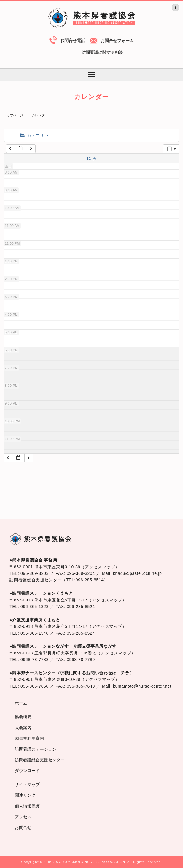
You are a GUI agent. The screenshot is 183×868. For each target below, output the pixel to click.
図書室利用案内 (29, 738)
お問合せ (23, 827)
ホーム (21, 703)
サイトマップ (27, 784)
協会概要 (23, 717)
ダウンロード (27, 771)
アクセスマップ (100, 567)
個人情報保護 (27, 806)
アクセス (23, 817)
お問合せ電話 (73, 41)
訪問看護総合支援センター (40, 760)
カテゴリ (34, 135)
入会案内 (23, 728)
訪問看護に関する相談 (102, 52)
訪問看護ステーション (36, 749)
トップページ (13, 115)
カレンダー (40, 115)
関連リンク (25, 795)
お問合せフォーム (117, 41)
